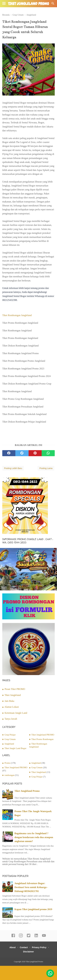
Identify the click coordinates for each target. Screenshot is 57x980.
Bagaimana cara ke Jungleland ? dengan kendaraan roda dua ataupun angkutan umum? (34, 837)
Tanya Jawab (11, 719)
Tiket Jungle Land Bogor (16, 748)
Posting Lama (46, 468)
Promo (7, 763)
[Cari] (53, 4)
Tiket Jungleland (13, 695)
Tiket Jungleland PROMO (43, 735)
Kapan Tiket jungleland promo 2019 (33, 909)
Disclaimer (28, 952)
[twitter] (22, 453)
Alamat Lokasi (12, 707)
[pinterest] (35, 453)
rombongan (10, 775)
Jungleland (9, 744)
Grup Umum (10, 739)
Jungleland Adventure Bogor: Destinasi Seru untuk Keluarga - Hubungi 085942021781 (31, 887)
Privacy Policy (39, 947)
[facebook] (9, 453)
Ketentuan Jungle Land (16, 713)
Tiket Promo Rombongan (42, 739)
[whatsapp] (48, 453)
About (12, 947)
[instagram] (21, 937)
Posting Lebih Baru (13, 468)
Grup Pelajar (10, 735)
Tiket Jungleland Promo (27, 791)
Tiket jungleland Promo (28, 4)
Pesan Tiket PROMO (15, 689)
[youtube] (44, 937)
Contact (24, 947)
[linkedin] (36, 937)
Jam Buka (9, 701)
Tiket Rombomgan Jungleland (17, 315)
